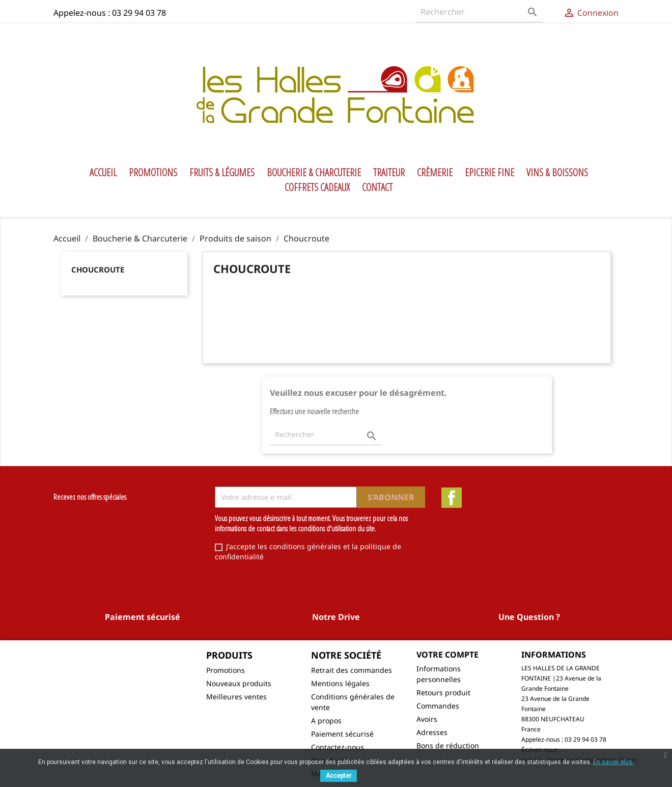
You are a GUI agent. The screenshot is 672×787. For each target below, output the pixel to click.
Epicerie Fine (489, 173)
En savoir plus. (613, 762)
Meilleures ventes (236, 697)
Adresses (432, 732)
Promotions (153, 173)
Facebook (452, 498)
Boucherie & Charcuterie (314, 173)
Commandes (438, 706)
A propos (326, 721)
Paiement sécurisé (342, 734)
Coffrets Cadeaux (317, 187)
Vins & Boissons (557, 173)
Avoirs (427, 719)
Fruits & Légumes (222, 173)
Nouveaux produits (239, 683)
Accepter (339, 776)
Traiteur (389, 173)
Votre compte (447, 655)
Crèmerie (435, 173)
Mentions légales (340, 683)
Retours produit (443, 693)
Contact (377, 187)
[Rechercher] (479, 12)
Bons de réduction (448, 745)
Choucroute (98, 269)
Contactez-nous (338, 747)
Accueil (103, 173)
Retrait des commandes (352, 670)
